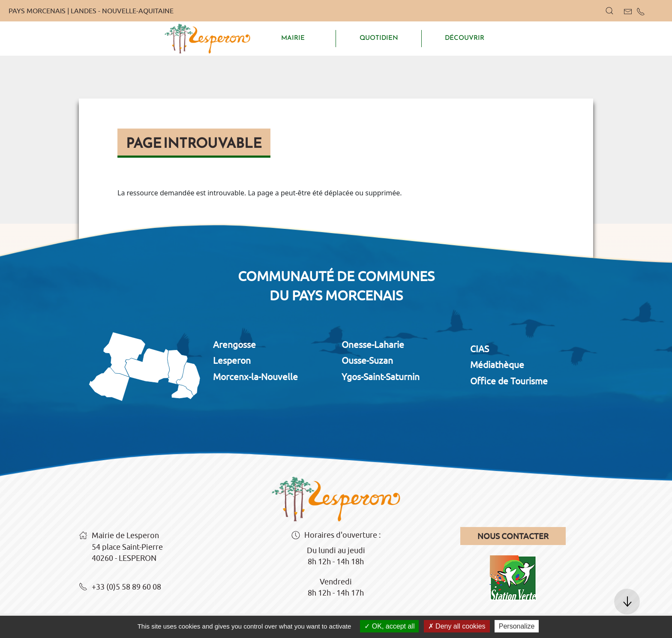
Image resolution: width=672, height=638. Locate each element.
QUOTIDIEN (379, 38)
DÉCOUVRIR (465, 38)
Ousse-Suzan (367, 360)
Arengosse (234, 344)
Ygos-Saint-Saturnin (381, 377)
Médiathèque (497, 365)
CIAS (480, 349)
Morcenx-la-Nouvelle (255, 377)
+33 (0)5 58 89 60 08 (120, 587)
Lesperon (232, 360)
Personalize (517, 626)
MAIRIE (293, 38)
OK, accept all (389, 626)
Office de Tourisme (509, 381)
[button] (609, 11)
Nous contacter (513, 536)
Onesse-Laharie (373, 344)
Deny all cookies (457, 626)
